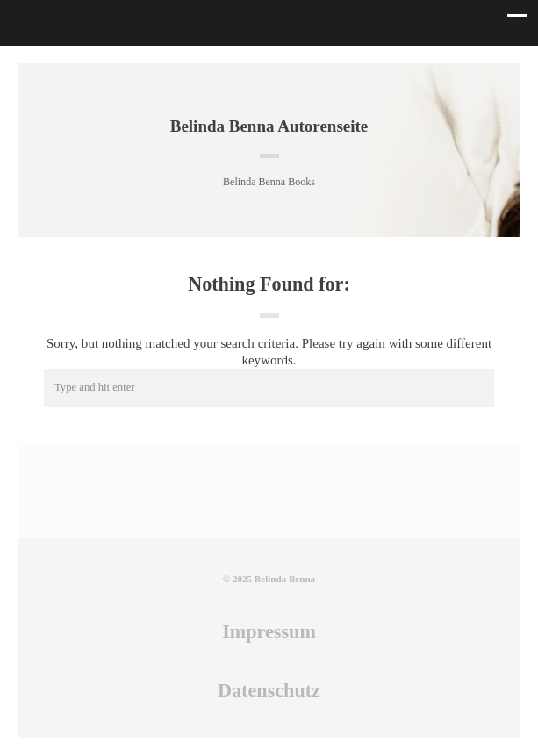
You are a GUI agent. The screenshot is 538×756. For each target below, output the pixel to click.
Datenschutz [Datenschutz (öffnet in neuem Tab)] (269, 691)
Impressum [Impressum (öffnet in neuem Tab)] (269, 632)
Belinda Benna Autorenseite (269, 126)
